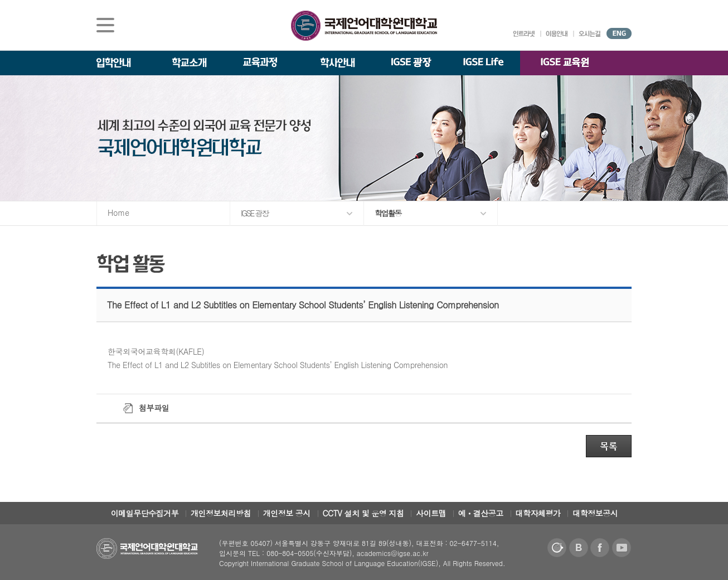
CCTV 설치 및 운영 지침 (363, 513)
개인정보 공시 (287, 513)
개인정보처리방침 (221, 513)
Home (118, 212)
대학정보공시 (595, 513)
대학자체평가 (538, 513)
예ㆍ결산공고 (481, 513)
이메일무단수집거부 (145, 513)
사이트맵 (431, 513)
